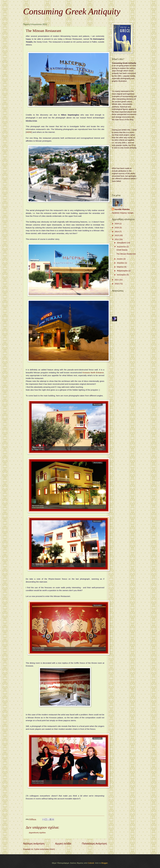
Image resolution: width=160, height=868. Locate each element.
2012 (117, 239)
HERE (29, 132)
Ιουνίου (120, 259)
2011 (117, 280)
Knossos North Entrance (93, 373)
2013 (117, 235)
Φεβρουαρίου (123, 271)
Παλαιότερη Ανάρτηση (94, 843)
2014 (117, 232)
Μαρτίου (120, 267)
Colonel (91, 863)
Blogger (104, 863)
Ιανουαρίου (122, 275)
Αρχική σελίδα (63, 843)
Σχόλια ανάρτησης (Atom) (44, 849)
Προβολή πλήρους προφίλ (123, 213)
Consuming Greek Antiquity (72, 11)
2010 (117, 284)
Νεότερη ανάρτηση (34, 843)
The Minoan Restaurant (126, 254)
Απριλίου (121, 263)
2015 (117, 228)
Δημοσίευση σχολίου (37, 833)
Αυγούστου (122, 247)
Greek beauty (122, 250)
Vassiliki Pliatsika (122, 209)
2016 (117, 224)
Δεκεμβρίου (122, 243)
